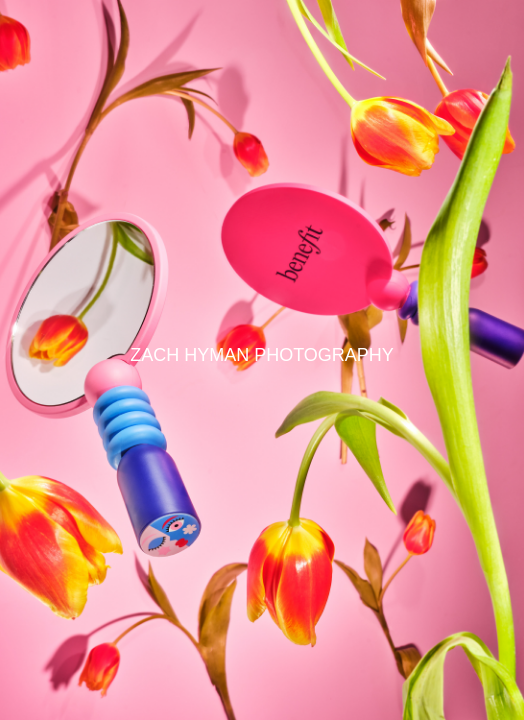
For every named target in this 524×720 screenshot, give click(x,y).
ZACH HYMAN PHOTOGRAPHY (262, 355)
